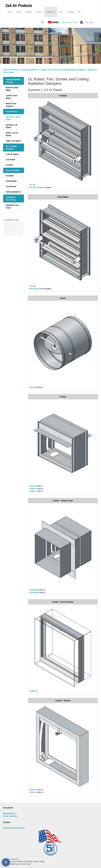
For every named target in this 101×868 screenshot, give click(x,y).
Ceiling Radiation (13, 192)
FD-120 (32, 185)
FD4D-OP (33, 691)
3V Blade (10, 176)
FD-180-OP (34, 289)
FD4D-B (33, 489)
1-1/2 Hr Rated (12, 154)
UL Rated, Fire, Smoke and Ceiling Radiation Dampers (62, 70)
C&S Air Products (11, 70)
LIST (61, 12)
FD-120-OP (34, 187)
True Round (11, 186)
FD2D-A (33, 790)
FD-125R (33, 387)
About (19, 12)
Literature (71, 12)
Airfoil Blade (11, 181)
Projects (39, 12)
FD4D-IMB (34, 592)
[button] (80, 12)
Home (11, 12)
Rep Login (89, 22)
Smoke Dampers (13, 170)
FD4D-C (33, 491)
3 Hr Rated (10, 160)
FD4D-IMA (34, 590)
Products (51, 12)
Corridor (9, 165)
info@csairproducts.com (14, 828)
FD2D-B (33, 792)
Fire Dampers (12, 111)
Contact (28, 12)
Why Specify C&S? (70, 22)
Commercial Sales (29, 70)
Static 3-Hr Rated (13, 141)
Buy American (9, 813)
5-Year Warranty (10, 816)
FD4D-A (33, 486)
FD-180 (32, 286)
